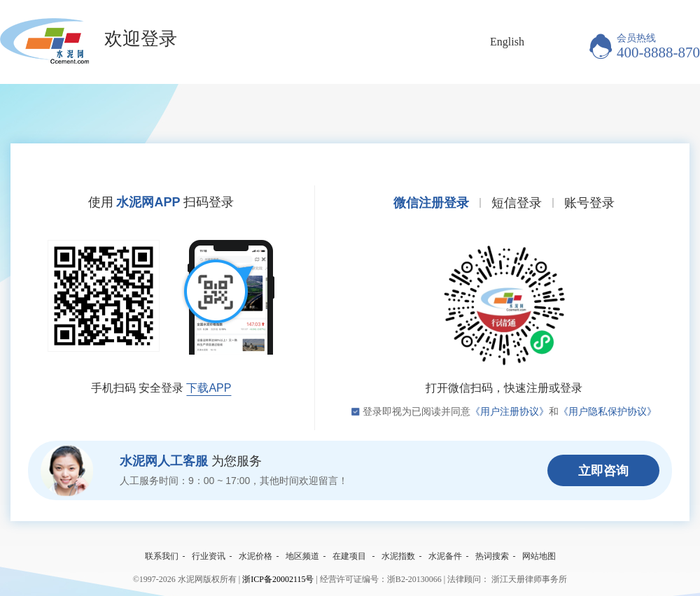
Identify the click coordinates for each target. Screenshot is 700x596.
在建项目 (349, 556)
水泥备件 (445, 556)
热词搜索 (492, 556)
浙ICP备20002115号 (278, 579)
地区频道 (302, 556)
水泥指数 (398, 556)
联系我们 (162, 556)
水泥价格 (255, 556)
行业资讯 (209, 556)
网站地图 (539, 556)
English (507, 42)
